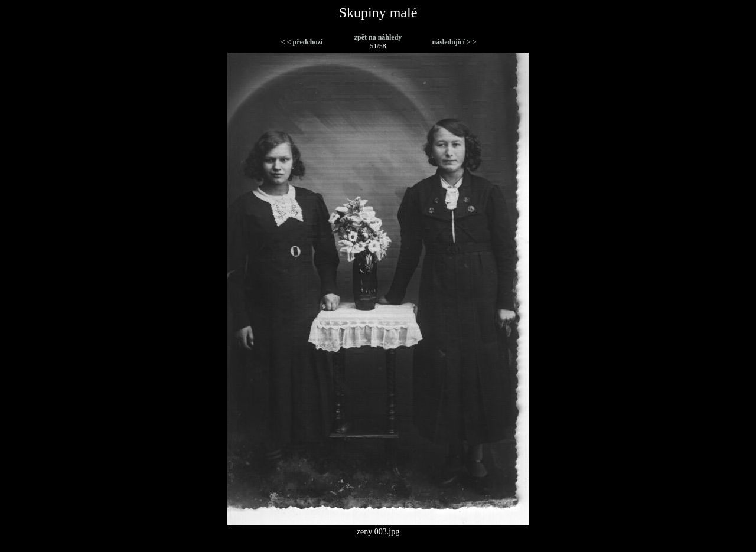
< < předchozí (302, 42)
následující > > (454, 42)
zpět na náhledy (378, 37)
